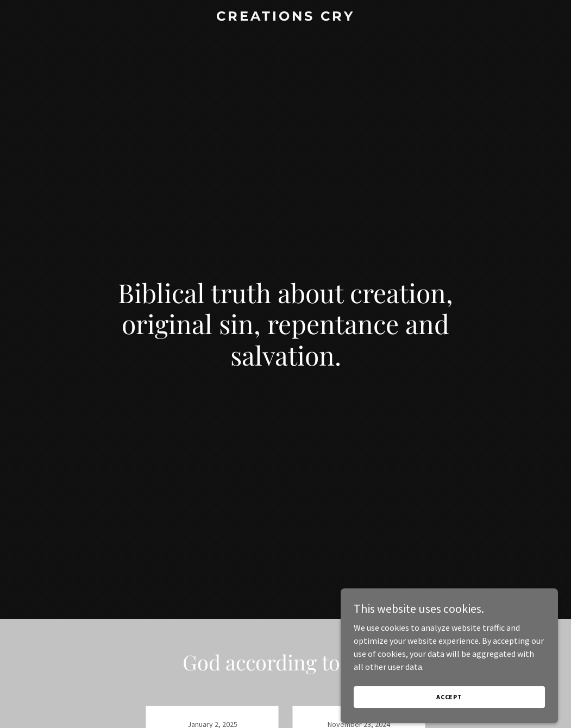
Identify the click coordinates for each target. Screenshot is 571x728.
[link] (285, 17)
